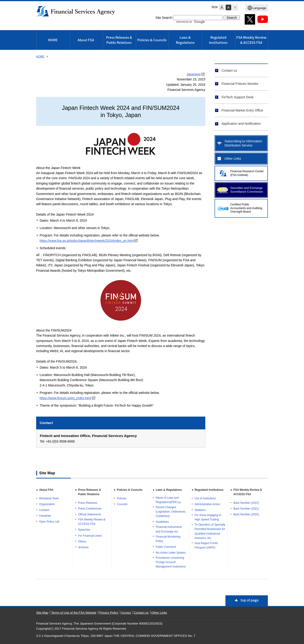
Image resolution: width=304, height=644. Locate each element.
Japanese (196, 74)
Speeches (84, 530)
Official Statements (90, 514)
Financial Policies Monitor (240, 84)
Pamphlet (45, 516)
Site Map (42, 613)
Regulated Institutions (218, 40)
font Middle (228, 7)
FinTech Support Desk (237, 97)
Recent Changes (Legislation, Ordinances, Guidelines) (171, 512)
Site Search (164, 18)
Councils (122, 504)
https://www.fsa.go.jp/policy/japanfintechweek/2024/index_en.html (89, 241)
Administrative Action (207, 504)
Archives (83, 547)
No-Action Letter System (171, 553)
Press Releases (88, 503)
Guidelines (162, 522)
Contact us (229, 70)
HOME (53, 40)
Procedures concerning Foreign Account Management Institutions (171, 562)
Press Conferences (90, 509)
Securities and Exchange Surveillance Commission (247, 190)
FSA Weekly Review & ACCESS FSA (251, 40)
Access (126, 613)
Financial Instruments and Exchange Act (169, 529)
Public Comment (166, 547)
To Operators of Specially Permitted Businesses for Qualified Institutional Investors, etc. (210, 531)
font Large (222, 7)
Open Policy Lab (49, 522)
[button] (222, 7)
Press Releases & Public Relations (119, 40)
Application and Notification (241, 124)
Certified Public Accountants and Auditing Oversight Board (246, 208)
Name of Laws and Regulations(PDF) (168, 500)
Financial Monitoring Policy (168, 539)
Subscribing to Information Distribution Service (243, 143)
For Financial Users (90, 536)
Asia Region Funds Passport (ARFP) (206, 545)
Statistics (200, 510)
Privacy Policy (109, 613)
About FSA (86, 40)
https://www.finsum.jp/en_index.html (68, 398)
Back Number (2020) (246, 514)
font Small (235, 7)
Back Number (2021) (246, 509)
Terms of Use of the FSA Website (74, 613)
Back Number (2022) (246, 503)
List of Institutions (205, 498)
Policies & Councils (152, 40)
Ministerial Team (49, 498)
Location (44, 510)
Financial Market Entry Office (242, 110)
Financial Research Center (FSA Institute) (247, 173)
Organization (47, 504)
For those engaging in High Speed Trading (208, 517)
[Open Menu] (257, 8)
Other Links (233, 159)
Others (82, 542)
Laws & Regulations (185, 40)
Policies (122, 498)
